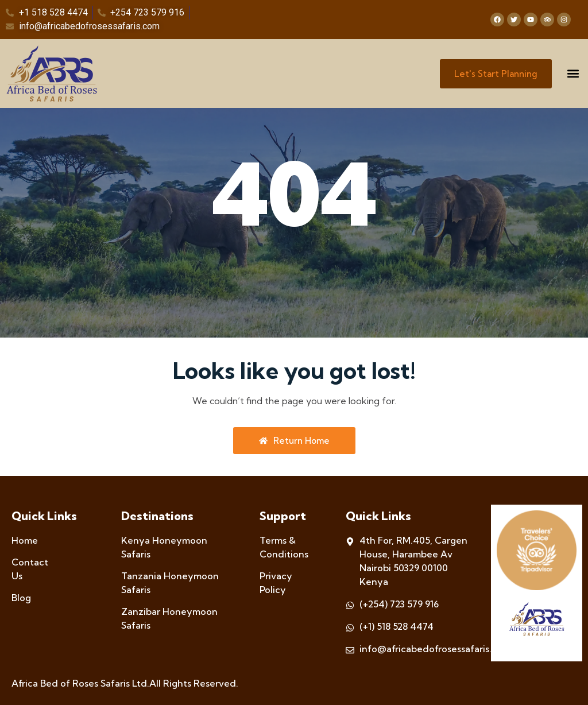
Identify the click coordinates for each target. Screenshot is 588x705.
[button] (573, 74)
